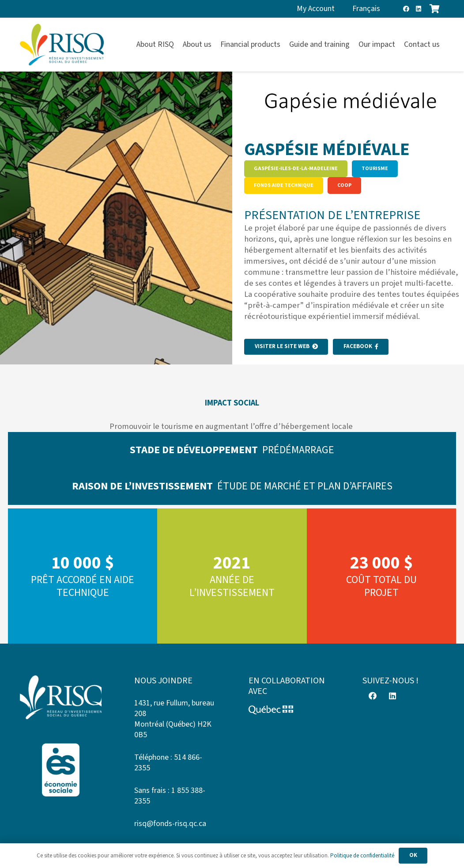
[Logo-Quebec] (289, 710)
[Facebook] (406, 9)
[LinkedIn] (419, 9)
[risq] (62, 45)
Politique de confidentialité (362, 856)
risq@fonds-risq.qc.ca (170, 824)
